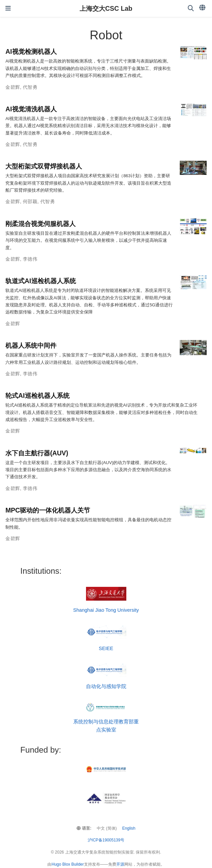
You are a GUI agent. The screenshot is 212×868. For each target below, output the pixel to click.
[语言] (203, 8)
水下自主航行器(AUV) (37, 453)
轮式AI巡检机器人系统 (37, 395)
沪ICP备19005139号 (106, 840)
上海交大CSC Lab (106, 8)
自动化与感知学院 (106, 686)
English (129, 828)
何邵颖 (30, 201)
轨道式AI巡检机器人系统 (40, 281)
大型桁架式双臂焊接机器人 (44, 166)
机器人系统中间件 (31, 345)
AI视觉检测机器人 (31, 51)
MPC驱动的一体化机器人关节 (48, 510)
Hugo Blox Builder (68, 864)
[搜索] (191, 9)
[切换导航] (8, 8)
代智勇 (30, 87)
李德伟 (30, 259)
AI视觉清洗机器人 (31, 109)
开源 (120, 864)
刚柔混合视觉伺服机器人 (40, 224)
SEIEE (106, 648)
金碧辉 (13, 87)
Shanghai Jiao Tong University (106, 610)
